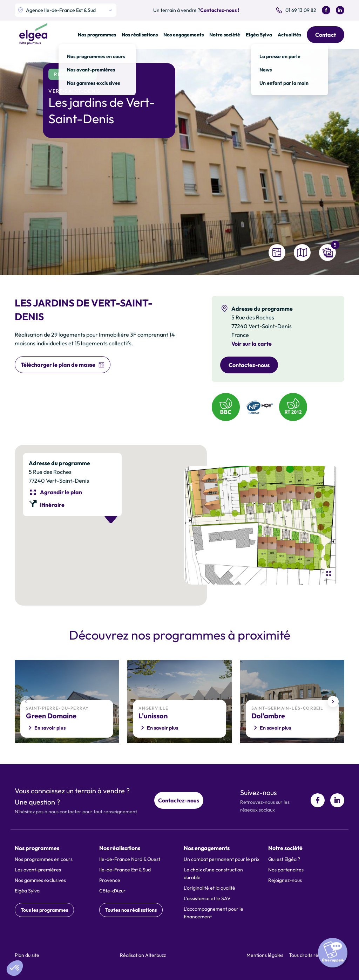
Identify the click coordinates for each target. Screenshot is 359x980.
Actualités (289, 35)
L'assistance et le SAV (207, 898)
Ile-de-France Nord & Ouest (130, 859)
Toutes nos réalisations (131, 910)
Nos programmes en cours (44, 859)
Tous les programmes (44, 910)
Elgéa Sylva (259, 35)
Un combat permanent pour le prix (222, 859)
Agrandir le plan (61, 492)
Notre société (225, 35)
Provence (110, 880)
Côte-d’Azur (112, 891)
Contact (326, 35)
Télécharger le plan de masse (58, 365)
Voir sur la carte (252, 344)
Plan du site (27, 955)
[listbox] (66, 10)
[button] (15, 968)
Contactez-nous (249, 365)
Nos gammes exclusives (40, 880)
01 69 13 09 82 (301, 10)
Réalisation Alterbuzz (143, 955)
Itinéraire (52, 505)
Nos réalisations (140, 35)
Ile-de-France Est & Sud (125, 870)
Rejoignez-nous (285, 880)
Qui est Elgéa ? (284, 859)
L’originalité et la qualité (209, 888)
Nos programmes (97, 35)
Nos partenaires (286, 870)
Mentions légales (265, 955)
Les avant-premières (38, 870)
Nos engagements (184, 35)
